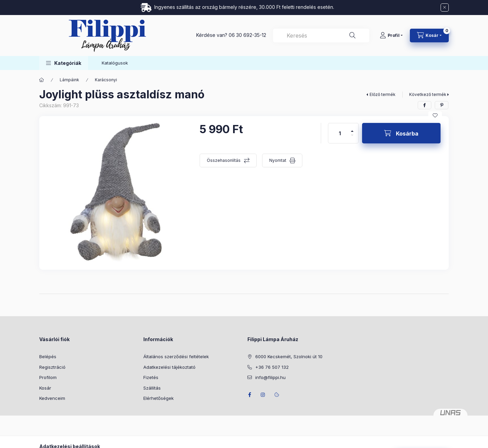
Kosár (45, 388)
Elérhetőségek (159, 398)
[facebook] (425, 105)
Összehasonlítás (224, 160)
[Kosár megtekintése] (429, 36)
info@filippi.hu (270, 377)
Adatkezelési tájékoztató (169, 367)
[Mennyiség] (340, 133)
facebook (249, 395)
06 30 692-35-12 (247, 35)
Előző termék (383, 94)
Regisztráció (52, 367)
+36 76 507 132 (272, 367)
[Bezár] (445, 8)
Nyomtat (278, 160)
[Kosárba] (401, 133)
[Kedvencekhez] (435, 115)
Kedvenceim (52, 398)
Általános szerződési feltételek (176, 356)
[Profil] (391, 36)
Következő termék (428, 94)
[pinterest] (442, 105)
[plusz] (352, 128)
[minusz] (352, 138)
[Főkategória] (42, 80)
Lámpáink (69, 80)
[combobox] (321, 36)
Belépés (48, 356)
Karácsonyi (106, 80)
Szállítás (152, 388)
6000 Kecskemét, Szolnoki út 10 (289, 356)
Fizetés (151, 377)
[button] (64, 63)
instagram (263, 395)
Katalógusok (115, 63)
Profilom (48, 377)
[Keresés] (353, 36)
